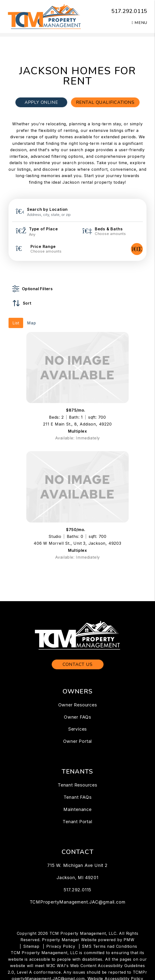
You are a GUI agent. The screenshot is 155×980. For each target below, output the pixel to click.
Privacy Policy (61, 946)
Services (77, 729)
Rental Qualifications (105, 102)
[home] (44, 16)
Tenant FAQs (78, 797)
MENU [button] (140, 23)
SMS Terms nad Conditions (109, 946)
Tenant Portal (77, 822)
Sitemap (31, 946)
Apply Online (41, 102)
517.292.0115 (129, 11)
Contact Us (78, 664)
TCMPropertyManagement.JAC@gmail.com (78, 902)
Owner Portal (78, 741)
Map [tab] (31, 323)
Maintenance (77, 809)
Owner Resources (78, 705)
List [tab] (16, 323)
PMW (129, 940)
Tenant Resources (77, 785)
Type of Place (43, 229)
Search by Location (47, 209)
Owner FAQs (77, 717)
